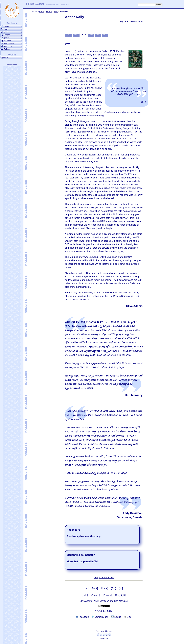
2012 (105, 35)
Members (12, 46)
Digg (128, 617)
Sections (12, 23)
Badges (12, 35)
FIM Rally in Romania (120, 296)
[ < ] (87, 588)
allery (12, 49)
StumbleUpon (100, 617)
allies (12, 38)
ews (12, 29)
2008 (98, 35)
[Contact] (95, 595)
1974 (83, 35)
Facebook (82, 617)
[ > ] (121, 588)
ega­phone (12, 43)
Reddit (116, 617)
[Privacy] (107, 595)
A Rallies (49, 12)
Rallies (42, 12)
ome (12, 26)
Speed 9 (5, 57)
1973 (76, 35)
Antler (56, 12)
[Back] (95, 588)
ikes (12, 32)
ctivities (12, 41)
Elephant (95, 296)
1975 (91, 35)
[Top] (113, 588)
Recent (12, 55)
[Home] (105, 588)
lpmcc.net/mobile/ (12, 64)
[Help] (85, 595)
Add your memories (104, 578)
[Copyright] (120, 595)
